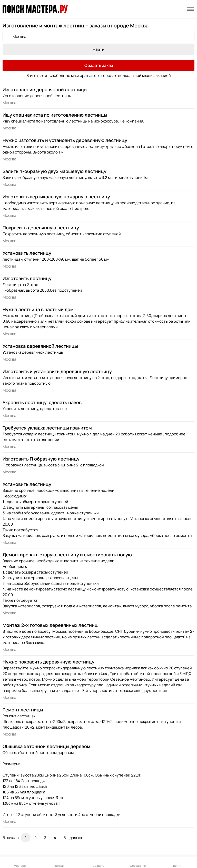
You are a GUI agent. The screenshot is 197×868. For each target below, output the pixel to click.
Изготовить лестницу (27, 278)
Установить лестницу (27, 253)
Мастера (20, 863)
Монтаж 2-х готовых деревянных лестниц (50, 625)
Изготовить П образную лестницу (41, 459)
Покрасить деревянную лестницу (41, 228)
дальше (76, 838)
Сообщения (138, 863)
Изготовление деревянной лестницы (45, 89)
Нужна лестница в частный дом (38, 309)
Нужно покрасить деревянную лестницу (48, 662)
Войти (177, 863)
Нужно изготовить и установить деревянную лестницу (65, 140)
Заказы (59, 863)
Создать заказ (99, 65)
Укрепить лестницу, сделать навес (42, 402)
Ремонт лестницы (23, 710)
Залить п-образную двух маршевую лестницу (55, 171)
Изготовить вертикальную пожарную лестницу (56, 197)
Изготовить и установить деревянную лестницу (57, 371)
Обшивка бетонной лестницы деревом (46, 746)
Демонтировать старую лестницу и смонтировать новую (67, 555)
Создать (98, 863)
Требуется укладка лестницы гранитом (47, 428)
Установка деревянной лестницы (40, 346)
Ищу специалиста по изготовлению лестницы (55, 115)
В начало (11, 838)
